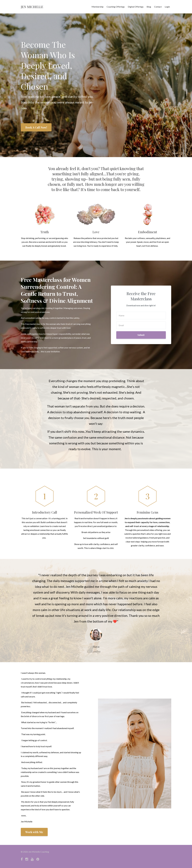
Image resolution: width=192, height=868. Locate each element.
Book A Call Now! (36, 127)
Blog (149, 7)
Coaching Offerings (116, 7)
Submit (141, 335)
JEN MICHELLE (32, 7)
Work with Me (34, 832)
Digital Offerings (136, 7)
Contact (158, 7)
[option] (96, 611)
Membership (98, 7)
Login (167, 7)
